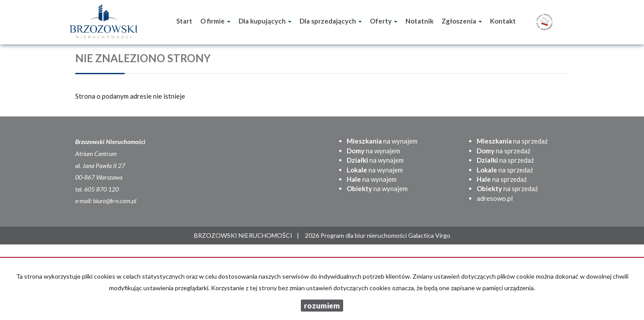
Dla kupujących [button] (265, 21)
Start (184, 21)
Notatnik (419, 21)
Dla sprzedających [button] (331, 21)
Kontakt (503, 21)
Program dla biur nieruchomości (364, 235)
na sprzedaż (512, 141)
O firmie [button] (215, 21)
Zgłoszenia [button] (462, 21)
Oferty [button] (384, 21)
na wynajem (382, 141)
